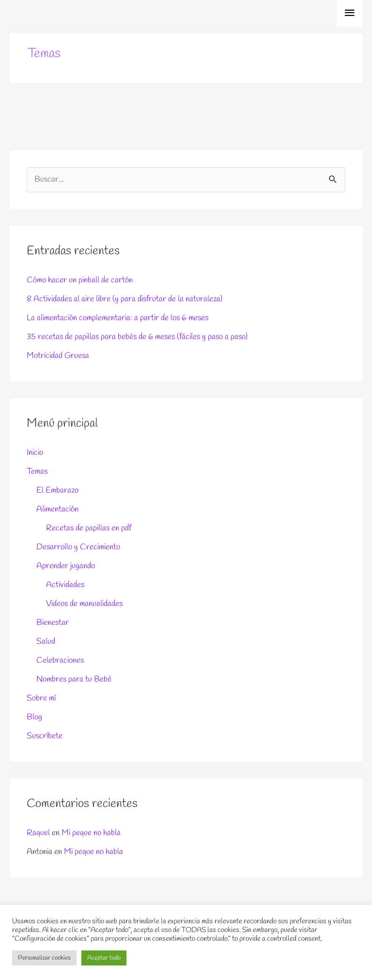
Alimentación (57, 509)
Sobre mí (41, 698)
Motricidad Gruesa (58, 356)
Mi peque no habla (91, 833)
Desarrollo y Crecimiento (78, 547)
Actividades (65, 585)
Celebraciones (60, 661)
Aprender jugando (66, 566)
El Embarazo (57, 490)
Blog (34, 717)
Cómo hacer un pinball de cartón (80, 280)
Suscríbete (45, 736)
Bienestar (53, 623)
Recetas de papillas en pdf (89, 528)
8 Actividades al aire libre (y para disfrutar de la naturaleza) (124, 299)
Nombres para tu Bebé (74, 679)
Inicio (35, 453)
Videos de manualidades (84, 604)
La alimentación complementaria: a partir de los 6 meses (117, 318)
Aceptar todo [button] (104, 958)
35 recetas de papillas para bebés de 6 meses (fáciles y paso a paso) (137, 337)
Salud (46, 642)
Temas (37, 472)
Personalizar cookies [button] (44, 958)
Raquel (38, 833)
